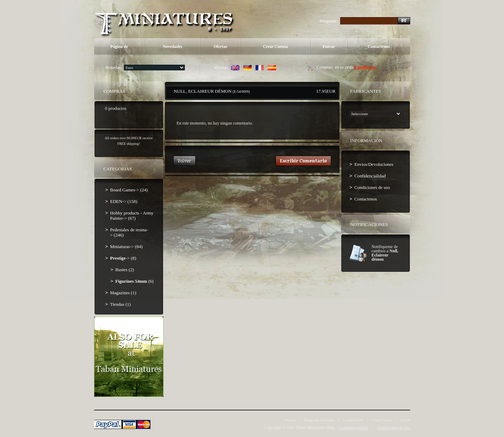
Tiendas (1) (121, 304)
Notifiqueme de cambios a (385, 253)
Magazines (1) (123, 293)
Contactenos (379, 47)
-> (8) (123, 258)
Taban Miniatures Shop (315, 428)
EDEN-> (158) (124, 201)
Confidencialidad (370, 176)
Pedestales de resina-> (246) (129, 232)
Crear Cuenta (275, 47)
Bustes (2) (125, 270)
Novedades (172, 47)
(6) (135, 281)
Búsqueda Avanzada (319, 420)
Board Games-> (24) (129, 190)
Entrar (329, 47)
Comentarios (353, 420)
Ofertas (220, 47)
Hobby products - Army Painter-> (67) (132, 216)
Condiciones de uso (372, 187)
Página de (119, 47)
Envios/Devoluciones (374, 164)
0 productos (365, 67)
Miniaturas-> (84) (127, 246)
